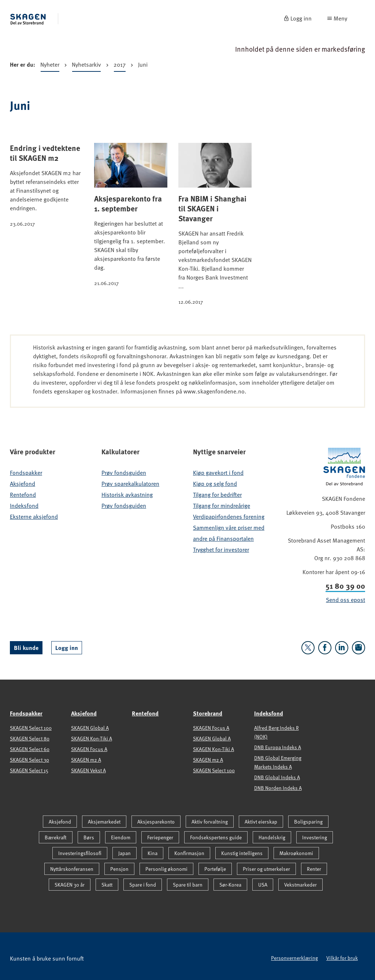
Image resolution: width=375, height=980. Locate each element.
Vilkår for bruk (342, 958)
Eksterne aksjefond (34, 517)
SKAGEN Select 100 (31, 728)
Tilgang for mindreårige (222, 506)
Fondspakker (26, 473)
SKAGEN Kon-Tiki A (92, 738)
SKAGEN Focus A (89, 749)
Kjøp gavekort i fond (218, 473)
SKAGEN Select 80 (30, 738)
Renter (314, 869)
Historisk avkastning (127, 495)
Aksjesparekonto (156, 822)
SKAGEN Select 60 (30, 749)
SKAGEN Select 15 (29, 770)
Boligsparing (308, 822)
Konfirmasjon (189, 853)
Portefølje (215, 869)
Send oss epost (346, 600)
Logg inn (67, 648)
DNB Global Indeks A (277, 777)
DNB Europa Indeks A (278, 747)
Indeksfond (24, 506)
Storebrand (208, 713)
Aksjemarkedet (104, 822)
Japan (125, 853)
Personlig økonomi (166, 869)
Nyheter (50, 66)
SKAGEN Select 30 (29, 760)
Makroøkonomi (296, 853)
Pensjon (119, 869)
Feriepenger (160, 837)
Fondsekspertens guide (216, 837)
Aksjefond (23, 484)
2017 (120, 66)
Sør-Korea (230, 885)
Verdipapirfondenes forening (229, 517)
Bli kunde (26, 648)
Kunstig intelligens (242, 853)
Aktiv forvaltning (210, 822)
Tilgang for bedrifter (217, 495)
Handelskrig (272, 837)
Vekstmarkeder (300, 885)
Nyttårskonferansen (72, 869)
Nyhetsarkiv (86, 66)
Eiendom (121, 837)
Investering (315, 837)
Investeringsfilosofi (80, 853)
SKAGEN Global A (90, 728)
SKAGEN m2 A (86, 760)
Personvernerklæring (294, 958)
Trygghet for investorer (221, 550)
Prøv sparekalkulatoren (130, 484)
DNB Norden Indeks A (278, 788)
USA (263, 885)
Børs (89, 837)
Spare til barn (188, 885)
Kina (153, 853)
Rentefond (23, 495)
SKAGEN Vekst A (88, 770)
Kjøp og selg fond (215, 484)
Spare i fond (143, 885)
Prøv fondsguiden (124, 473)
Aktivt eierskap (261, 822)
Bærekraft (56, 837)
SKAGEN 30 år (70, 885)
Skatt (107, 885)
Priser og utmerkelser (266, 869)
